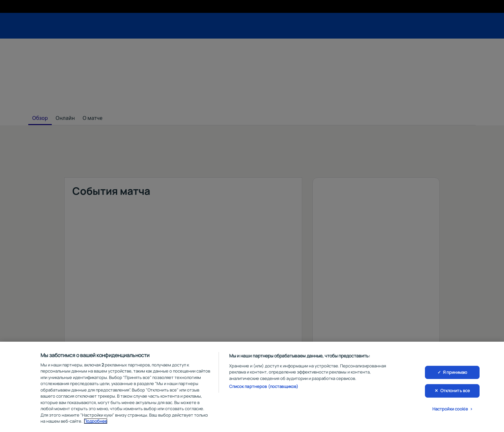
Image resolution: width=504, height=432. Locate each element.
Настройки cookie (450, 409)
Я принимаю (455, 372)
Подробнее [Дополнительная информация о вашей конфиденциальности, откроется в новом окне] (96, 421)
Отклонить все (455, 391)
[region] (252, 387)
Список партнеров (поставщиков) (264, 386)
